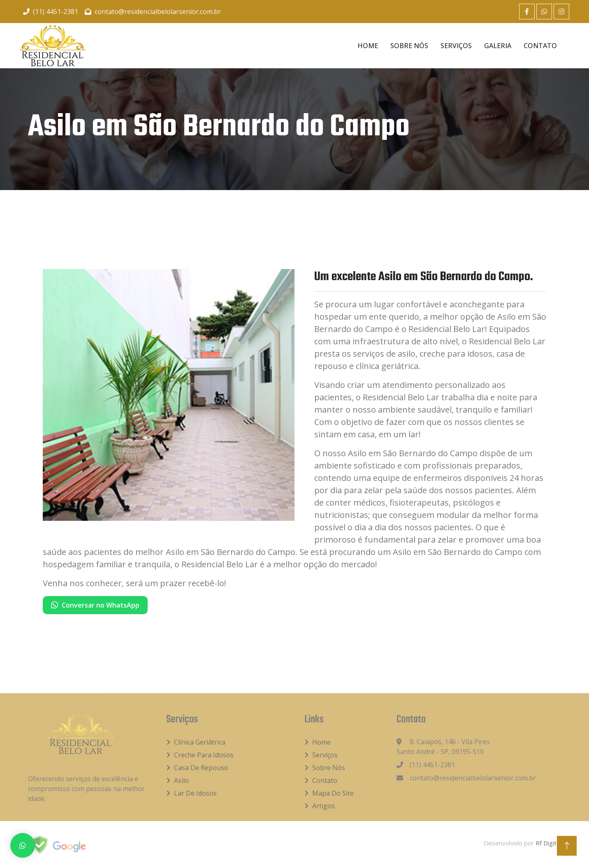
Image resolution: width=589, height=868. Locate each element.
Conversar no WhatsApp (95, 605)
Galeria (498, 46)
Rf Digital (548, 843)
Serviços (456, 46)
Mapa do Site (333, 793)
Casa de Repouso (201, 768)
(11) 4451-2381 (51, 12)
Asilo (181, 780)
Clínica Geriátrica (200, 742)
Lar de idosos (195, 793)
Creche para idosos (204, 755)
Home (368, 46)
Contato (540, 46)
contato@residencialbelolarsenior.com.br (153, 12)
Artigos (323, 806)
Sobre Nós (409, 46)
